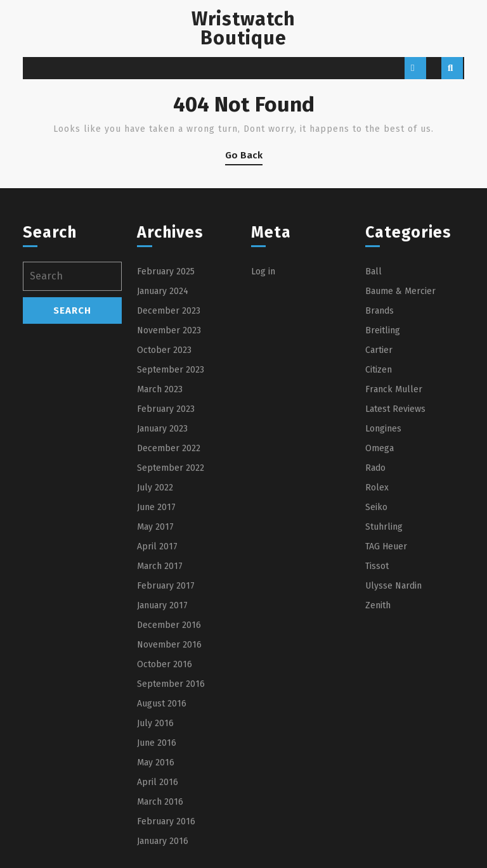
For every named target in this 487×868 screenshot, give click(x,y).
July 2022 (155, 610)
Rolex (377, 610)
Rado (375, 590)
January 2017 (162, 728)
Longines (383, 551)
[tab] (415, 68)
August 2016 (162, 826)
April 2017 (157, 669)
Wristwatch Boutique (243, 29)
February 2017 (166, 708)
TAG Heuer (386, 669)
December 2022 (169, 571)
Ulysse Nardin (393, 708)
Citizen (379, 492)
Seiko (376, 629)
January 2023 (162, 551)
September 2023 (171, 492)
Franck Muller (394, 512)
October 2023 (164, 472)
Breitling (383, 453)
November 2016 (169, 767)
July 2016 (155, 846)
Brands (380, 433)
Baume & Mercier (400, 413)
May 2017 (155, 649)
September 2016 (171, 806)
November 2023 (169, 453)
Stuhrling (384, 649)
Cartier (379, 472)
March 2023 (160, 512)
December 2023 (169, 433)
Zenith (378, 728)
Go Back (244, 157)
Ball (373, 394)
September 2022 (171, 590)
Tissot (377, 688)
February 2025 (166, 394)
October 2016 (165, 787)
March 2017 (160, 688)
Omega (380, 571)
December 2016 (169, 747)
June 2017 (156, 629)
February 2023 (166, 531)
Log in (263, 394)
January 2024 (163, 413)
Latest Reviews (395, 531)
